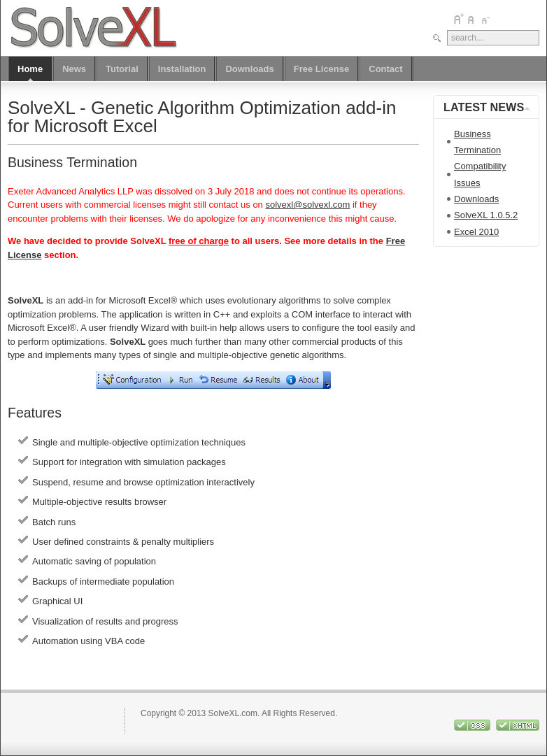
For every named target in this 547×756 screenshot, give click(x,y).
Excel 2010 (476, 232)
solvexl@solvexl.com (307, 205)
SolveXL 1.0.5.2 (486, 215)
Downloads (476, 199)
